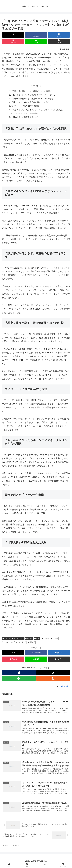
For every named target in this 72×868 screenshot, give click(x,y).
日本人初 (31, 642)
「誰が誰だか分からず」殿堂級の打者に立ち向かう (32, 99)
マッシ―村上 (8, 642)
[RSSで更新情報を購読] (53, 679)
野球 (37, 639)
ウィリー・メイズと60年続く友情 (25, 106)
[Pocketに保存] (13, 41)
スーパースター (18, 639)
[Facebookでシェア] (36, 35)
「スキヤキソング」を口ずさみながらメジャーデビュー (34, 95)
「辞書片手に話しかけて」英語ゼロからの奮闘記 (31, 91)
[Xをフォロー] (53, 673)
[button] (59, 41)
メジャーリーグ (20, 642)
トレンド (29, 639)
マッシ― (54, 639)
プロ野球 (45, 639)
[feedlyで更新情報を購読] (19, 679)
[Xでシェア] (13, 35)
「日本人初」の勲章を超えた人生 (25, 117)
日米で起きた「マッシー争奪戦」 (25, 114)
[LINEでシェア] (36, 41)
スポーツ (6, 639)
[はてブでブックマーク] (59, 35)
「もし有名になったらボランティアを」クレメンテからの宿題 (37, 110)
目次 (33, 86)
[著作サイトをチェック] (19, 673)
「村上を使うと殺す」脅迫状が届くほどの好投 (30, 102)
